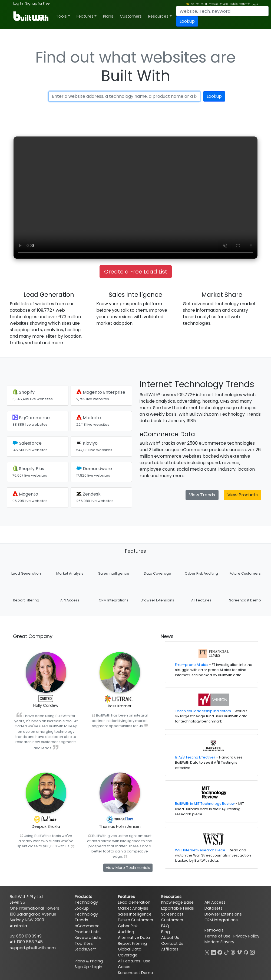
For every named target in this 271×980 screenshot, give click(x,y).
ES (202, 4)
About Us (170, 937)
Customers (131, 16)
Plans (108, 16)
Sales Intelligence (114, 573)
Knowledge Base (177, 902)
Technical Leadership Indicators (203, 711)
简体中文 (245, 4)
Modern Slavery (219, 942)
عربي (255, 4)
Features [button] (85, 16)
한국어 (224, 4)
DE (192, 4)
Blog (166, 932)
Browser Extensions (157, 600)
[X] (207, 952)
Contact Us (172, 943)
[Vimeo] (239, 952)
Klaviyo (94, 446)
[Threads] (233, 952)
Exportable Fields (178, 908)
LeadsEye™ (85, 949)
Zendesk (95, 497)
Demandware (94, 472)
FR (197, 4)
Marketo (93, 421)
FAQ (165, 926)
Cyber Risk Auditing (201, 573)
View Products (243, 495)
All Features (201, 600)
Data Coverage (158, 573)
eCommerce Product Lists (87, 929)
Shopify (33, 395)
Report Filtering (26, 600)
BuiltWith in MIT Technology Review (205, 804)
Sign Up (82, 967)
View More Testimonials (128, 868)
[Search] (222, 11)
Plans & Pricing (89, 961)
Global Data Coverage (130, 952)
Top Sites (84, 943)
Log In (18, 3)
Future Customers (245, 573)
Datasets (214, 908)
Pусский (214, 4)
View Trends (202, 495)
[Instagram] (252, 952)
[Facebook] (220, 952)
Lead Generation (26, 573)
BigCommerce (31, 421)
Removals (214, 930)
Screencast (172, 914)
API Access (70, 600)
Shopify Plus (30, 472)
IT (206, 4)
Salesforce (30, 446)
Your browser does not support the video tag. (135, 198)
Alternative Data (134, 937)
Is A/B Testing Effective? (195, 757)
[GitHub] (246, 952)
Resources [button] (158, 16)
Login (97, 967)
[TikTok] (226, 952)
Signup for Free (37, 3)
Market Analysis (70, 573)
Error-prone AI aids (192, 665)
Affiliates (170, 949)
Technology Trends (86, 917)
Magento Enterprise (101, 395)
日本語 (234, 4)
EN (187, 4)
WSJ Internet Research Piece (200, 850)
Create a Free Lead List (136, 272)
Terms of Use (217, 936)
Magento (30, 497)
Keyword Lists (88, 937)
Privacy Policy (246, 936)
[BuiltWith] (31, 16)
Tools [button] (61, 16)
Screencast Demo (245, 600)
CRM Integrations (114, 600)
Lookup (187, 21)
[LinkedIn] (213, 952)
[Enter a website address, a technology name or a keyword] (125, 96)
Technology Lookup (86, 905)
